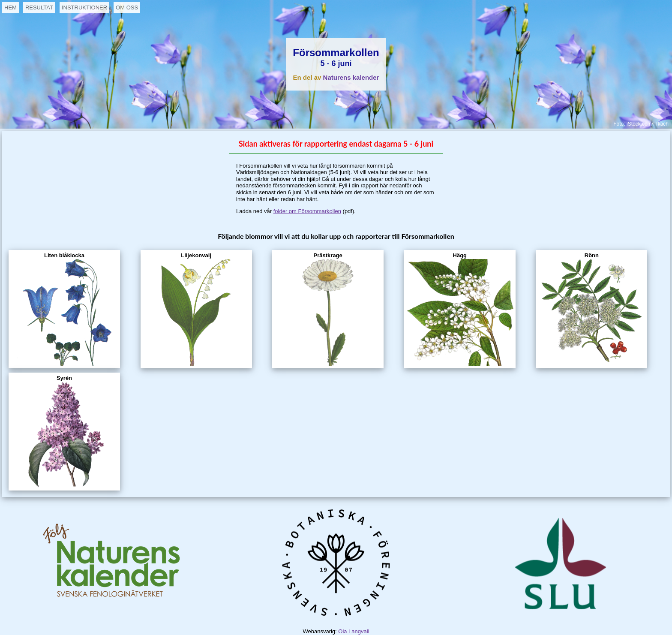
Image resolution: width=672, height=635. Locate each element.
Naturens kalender (351, 78)
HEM (10, 8)
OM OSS (127, 8)
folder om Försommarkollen (307, 211)
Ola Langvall (354, 631)
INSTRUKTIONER (84, 8)
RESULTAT (39, 8)
